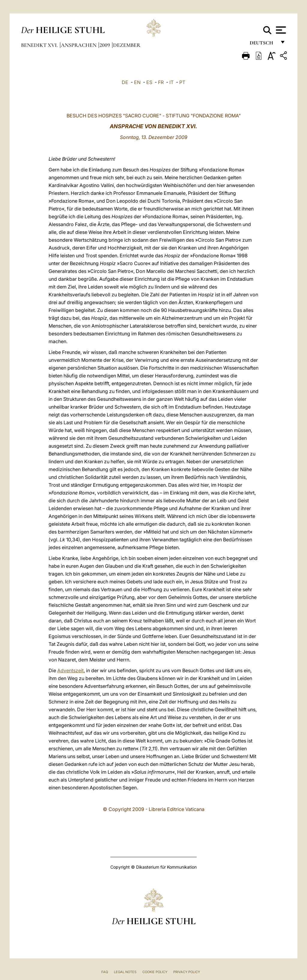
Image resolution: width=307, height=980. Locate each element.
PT (182, 82)
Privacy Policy (187, 972)
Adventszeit (70, 670)
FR (161, 82)
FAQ (105, 972)
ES (149, 82)
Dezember (127, 45)
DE (125, 82)
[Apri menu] (280, 30)
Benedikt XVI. (40, 45)
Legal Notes (125, 972)
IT (171, 82)
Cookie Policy (155, 972)
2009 (105, 45)
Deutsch (263, 44)
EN (137, 82)
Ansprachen (79, 45)
